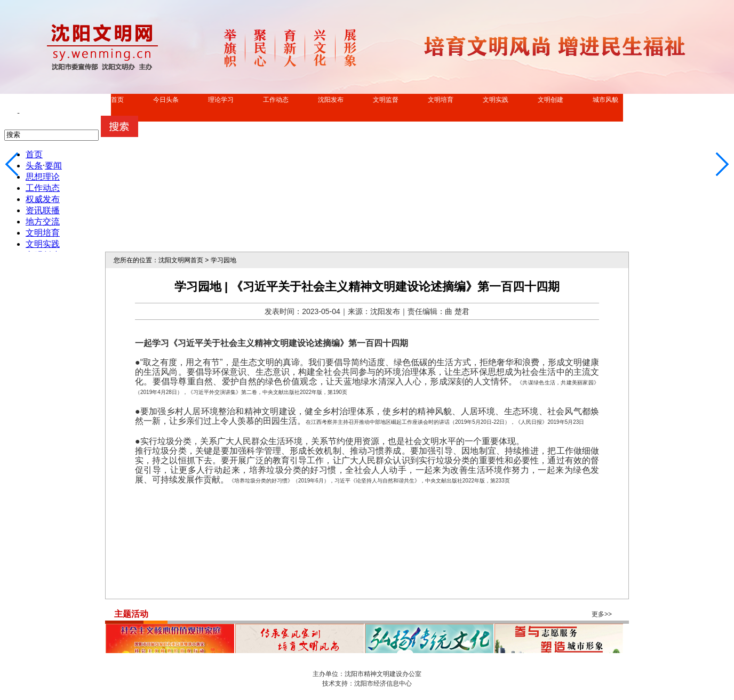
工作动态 (276, 100)
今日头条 (166, 100)
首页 (117, 100)
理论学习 (221, 100)
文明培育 (441, 100)
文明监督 (386, 100)
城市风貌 (605, 100)
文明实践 (496, 100)
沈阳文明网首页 (181, 260)
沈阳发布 (331, 100)
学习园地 (224, 260)
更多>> (602, 614)
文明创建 (550, 100)
